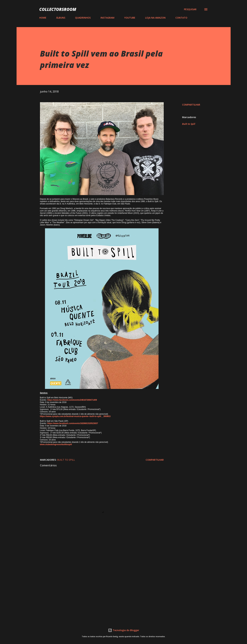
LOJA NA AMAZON (155, 18)
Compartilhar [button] (191, 105)
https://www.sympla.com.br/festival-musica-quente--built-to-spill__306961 (75, 416)
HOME (43, 18)
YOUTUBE (130, 18)
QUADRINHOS (83, 18)
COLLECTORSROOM (58, 9)
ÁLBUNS (61, 18)
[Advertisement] (96, 578)
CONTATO (181, 18)
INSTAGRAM (107, 18)
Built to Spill (189, 124)
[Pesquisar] (190, 9)
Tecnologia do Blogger (124, 630)
